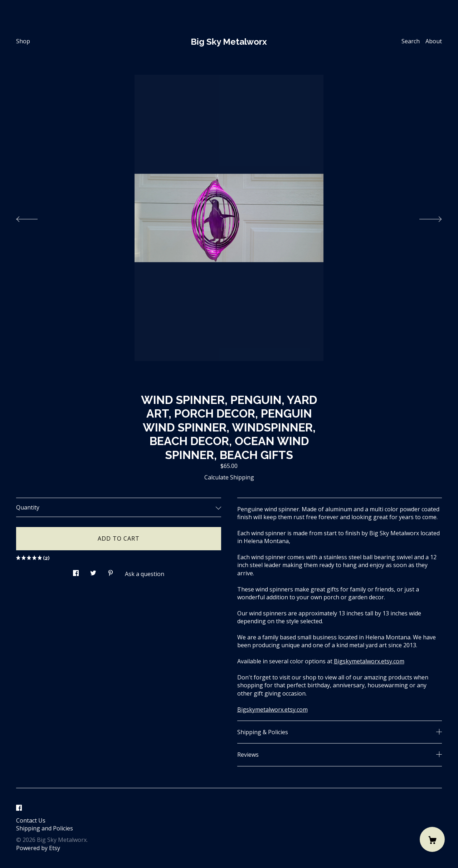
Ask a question (145, 574)
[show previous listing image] (34, 217)
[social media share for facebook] (76, 571)
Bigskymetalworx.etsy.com (369, 661)
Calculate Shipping (229, 477)
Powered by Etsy (38, 848)
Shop (23, 41)
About (434, 41)
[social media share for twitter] (93, 571)
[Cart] (432, 839)
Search (411, 41)
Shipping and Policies (45, 828)
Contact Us (31, 820)
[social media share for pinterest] (111, 571)
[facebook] (19, 808)
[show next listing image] (424, 217)
